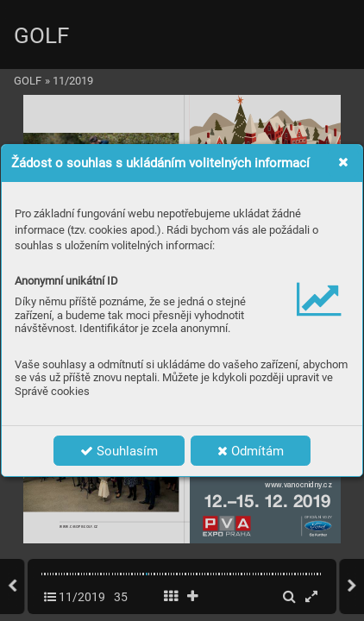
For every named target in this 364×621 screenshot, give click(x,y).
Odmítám (251, 451)
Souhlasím (119, 451)
